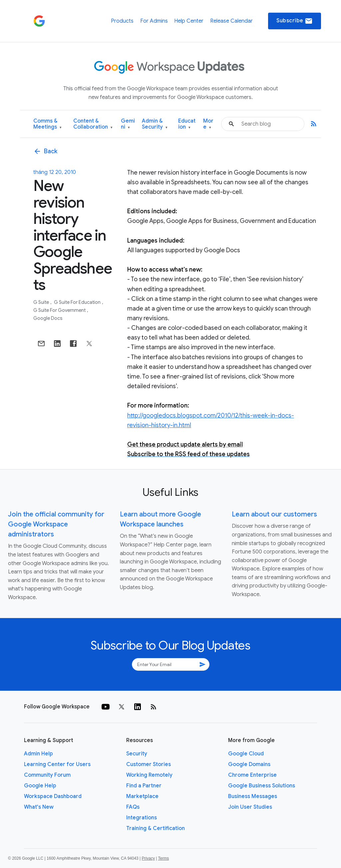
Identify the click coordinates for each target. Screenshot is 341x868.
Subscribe (295, 21)
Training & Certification (156, 828)
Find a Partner (144, 786)
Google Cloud (246, 754)
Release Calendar (231, 21)
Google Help (40, 786)
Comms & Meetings (47, 124)
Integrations (142, 818)
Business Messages (253, 796)
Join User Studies (250, 807)
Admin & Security (155, 124)
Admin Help (38, 754)
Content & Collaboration (93, 124)
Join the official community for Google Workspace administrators (56, 524)
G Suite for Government (60, 310)
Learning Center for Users (57, 764)
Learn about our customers (274, 514)
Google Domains (249, 764)
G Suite (42, 302)
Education (187, 124)
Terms (163, 858)
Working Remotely (149, 775)
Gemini (128, 124)
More (208, 124)
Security (137, 754)
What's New (39, 807)
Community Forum (47, 775)
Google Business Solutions (262, 786)
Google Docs (48, 318)
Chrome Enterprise (252, 775)
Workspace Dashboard (53, 796)
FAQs (133, 807)
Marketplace (142, 796)
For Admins (154, 21)
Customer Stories (149, 764)
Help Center (189, 21)
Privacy (148, 858)
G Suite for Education (78, 302)
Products (122, 21)
